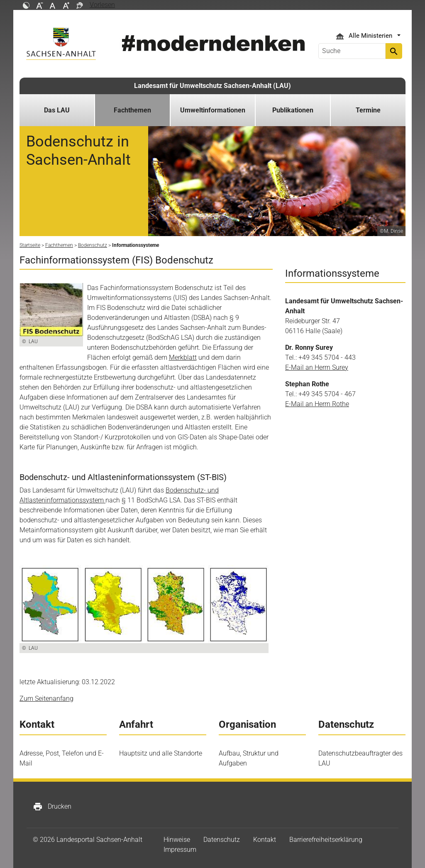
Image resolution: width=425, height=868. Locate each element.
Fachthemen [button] (132, 110)
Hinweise (177, 840)
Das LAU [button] (57, 110)
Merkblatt (183, 357)
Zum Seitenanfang (46, 699)
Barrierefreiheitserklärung (326, 840)
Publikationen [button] (293, 110)
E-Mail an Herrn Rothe (317, 404)
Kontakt (265, 840)
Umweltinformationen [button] (213, 110)
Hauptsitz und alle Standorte (161, 753)
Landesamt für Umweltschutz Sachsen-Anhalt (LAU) (212, 86)
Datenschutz (222, 840)
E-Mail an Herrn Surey (317, 367)
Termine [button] (368, 110)
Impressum (180, 850)
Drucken (52, 807)
